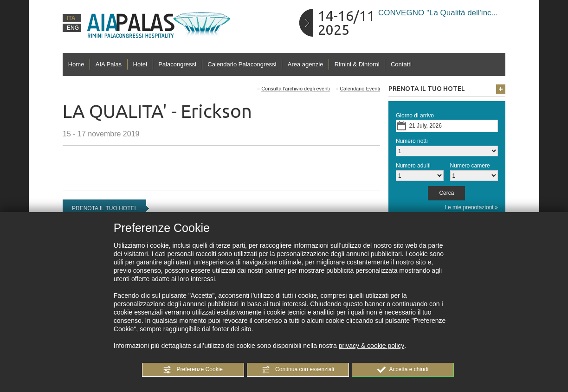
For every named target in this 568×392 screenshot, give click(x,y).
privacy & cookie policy (372, 346)
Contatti (401, 64)
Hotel (140, 64)
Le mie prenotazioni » (471, 207)
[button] (193, 370)
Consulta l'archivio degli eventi (296, 89)
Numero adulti (413, 166)
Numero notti (412, 141)
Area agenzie (306, 64)
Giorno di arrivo (415, 116)
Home (76, 64)
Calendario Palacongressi (242, 64)
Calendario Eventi (360, 89)
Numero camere (470, 166)
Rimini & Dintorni (357, 64)
